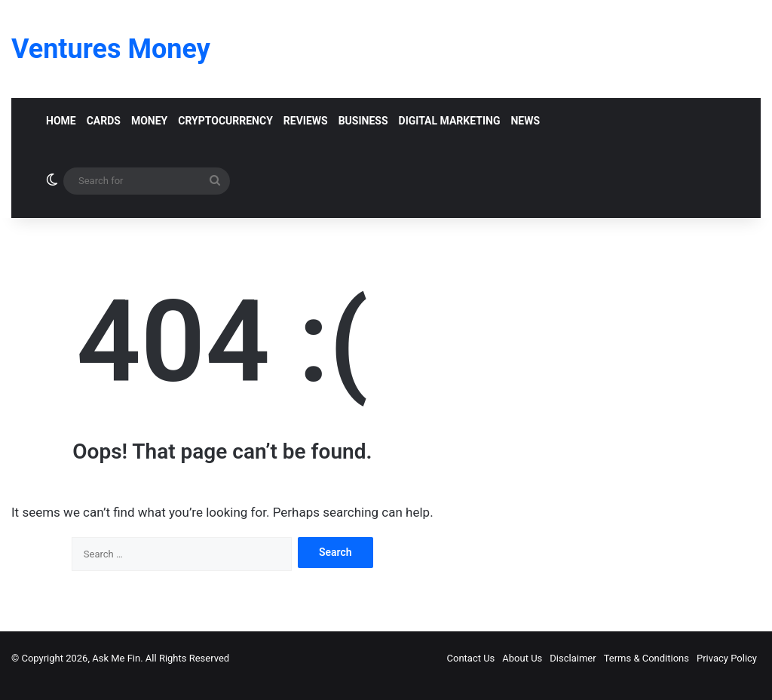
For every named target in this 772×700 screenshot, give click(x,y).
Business (363, 121)
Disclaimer (573, 658)
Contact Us (471, 658)
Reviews (306, 121)
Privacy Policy (727, 658)
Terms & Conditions (646, 658)
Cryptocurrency (225, 121)
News (525, 121)
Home (61, 121)
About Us (522, 658)
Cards (104, 121)
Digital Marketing (450, 121)
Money (149, 121)
